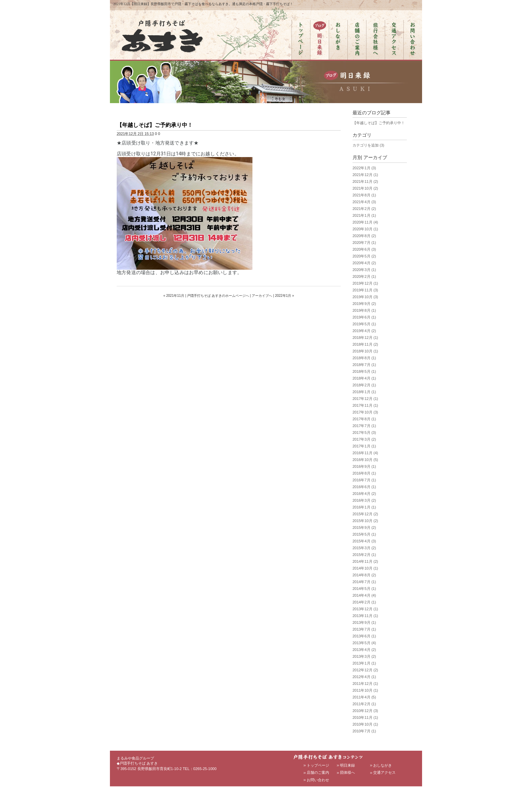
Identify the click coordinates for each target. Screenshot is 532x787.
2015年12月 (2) (365, 514)
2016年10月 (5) (365, 460)
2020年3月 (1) (364, 270)
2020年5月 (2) (364, 256)
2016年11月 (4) (365, 453)
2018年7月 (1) (364, 365)
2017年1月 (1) (364, 446)
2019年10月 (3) (365, 297)
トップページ (318, 765)
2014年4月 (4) (364, 595)
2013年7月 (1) (364, 629)
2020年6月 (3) (364, 249)
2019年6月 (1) (364, 317)
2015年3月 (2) (364, 548)
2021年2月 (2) (364, 209)
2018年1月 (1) (364, 392)
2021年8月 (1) (364, 195)
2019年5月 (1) (364, 324)
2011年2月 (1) (364, 704)
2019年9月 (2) (364, 304)
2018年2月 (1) (364, 385)
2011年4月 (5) (364, 697)
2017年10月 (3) (365, 412)
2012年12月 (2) (365, 670)
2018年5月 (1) (364, 371)
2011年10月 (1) (365, 690)
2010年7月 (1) (364, 731)
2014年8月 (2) (364, 575)
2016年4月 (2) (364, 494)
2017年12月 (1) (365, 399)
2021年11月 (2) (365, 181)
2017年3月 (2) (364, 439)
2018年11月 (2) (365, 344)
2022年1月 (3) (364, 168)
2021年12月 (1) (365, 175)
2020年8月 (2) (364, 236)
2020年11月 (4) (365, 222)
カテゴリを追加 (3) (368, 145)
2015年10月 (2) (365, 521)
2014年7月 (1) (364, 582)
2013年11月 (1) (365, 616)
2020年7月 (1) (364, 243)
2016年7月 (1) (364, 480)
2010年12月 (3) (365, 711)
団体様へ (347, 772)
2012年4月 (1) (364, 677)
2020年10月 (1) (365, 229)
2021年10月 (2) (365, 188)
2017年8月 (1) (364, 419)
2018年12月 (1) (365, 338)
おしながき (383, 765)
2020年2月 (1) (364, 276)
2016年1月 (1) (364, 507)
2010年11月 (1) (365, 717)
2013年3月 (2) (364, 656)
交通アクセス (384, 772)
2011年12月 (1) (365, 684)
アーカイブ (375, 158)
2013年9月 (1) (364, 622)
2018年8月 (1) (364, 358)
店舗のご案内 (318, 772)
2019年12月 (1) (365, 283)
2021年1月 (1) (364, 215)
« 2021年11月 (174, 296)
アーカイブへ (262, 296)
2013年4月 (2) (364, 650)
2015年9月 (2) (364, 527)
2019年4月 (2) (364, 331)
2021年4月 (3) (364, 202)
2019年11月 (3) (365, 290)
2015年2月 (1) (364, 555)
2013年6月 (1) (364, 636)
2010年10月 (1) (365, 724)
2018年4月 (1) (364, 378)
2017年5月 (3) (364, 433)
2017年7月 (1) (364, 426)
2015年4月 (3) (364, 541)
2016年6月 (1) (364, 487)
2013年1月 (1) (364, 663)
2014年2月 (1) (364, 602)
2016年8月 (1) (364, 473)
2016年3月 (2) (364, 500)
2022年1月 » (284, 296)
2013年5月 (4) (364, 643)
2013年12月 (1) (365, 609)
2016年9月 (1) (364, 466)
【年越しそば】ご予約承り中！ (155, 125)
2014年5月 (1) (364, 589)
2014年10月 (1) (365, 568)
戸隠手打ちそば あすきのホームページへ (218, 296)
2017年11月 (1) (365, 405)
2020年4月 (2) (364, 263)
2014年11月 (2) (365, 561)
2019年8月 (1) (364, 310)
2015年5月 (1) (364, 534)
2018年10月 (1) (365, 351)
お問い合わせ (318, 780)
